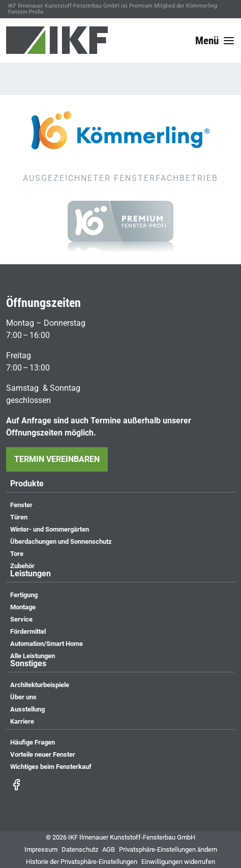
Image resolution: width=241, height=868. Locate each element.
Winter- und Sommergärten (50, 529)
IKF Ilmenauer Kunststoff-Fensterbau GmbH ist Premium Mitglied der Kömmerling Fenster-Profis (113, 9)
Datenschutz (80, 849)
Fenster (21, 505)
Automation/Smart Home (47, 644)
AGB (109, 849)
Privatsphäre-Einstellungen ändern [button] (168, 849)
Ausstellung (27, 709)
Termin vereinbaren (57, 459)
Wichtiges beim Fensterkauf (51, 767)
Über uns (23, 697)
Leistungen (31, 574)
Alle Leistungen (33, 656)
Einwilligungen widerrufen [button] (178, 862)
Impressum (41, 849)
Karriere (22, 721)
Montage (23, 607)
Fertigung (24, 595)
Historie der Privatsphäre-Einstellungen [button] (82, 862)
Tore (17, 554)
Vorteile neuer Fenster (43, 754)
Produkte (27, 484)
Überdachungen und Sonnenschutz (61, 541)
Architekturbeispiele (40, 685)
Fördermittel (28, 631)
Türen (19, 517)
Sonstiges (28, 664)
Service (21, 619)
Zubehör (22, 566)
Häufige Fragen (33, 742)
